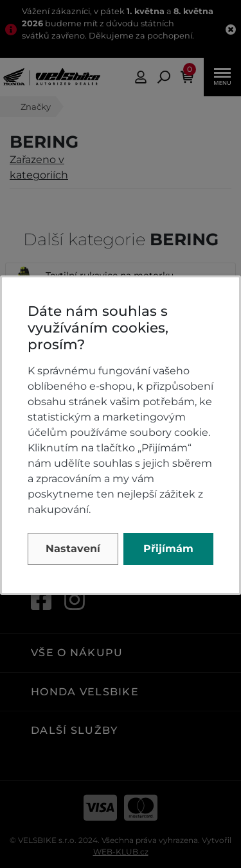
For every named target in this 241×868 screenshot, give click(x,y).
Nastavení (73, 549)
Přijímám (168, 549)
